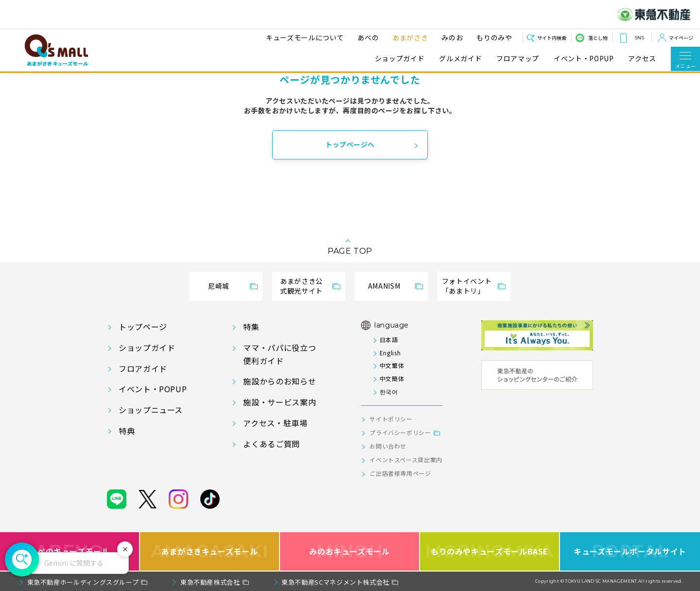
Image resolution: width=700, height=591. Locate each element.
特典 (127, 431)
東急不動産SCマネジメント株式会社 (335, 582)
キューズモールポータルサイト (630, 551)
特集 (251, 327)
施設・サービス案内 (280, 402)
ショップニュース (151, 410)
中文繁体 (392, 365)
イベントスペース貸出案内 (406, 460)
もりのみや (491, 37)
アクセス (642, 59)
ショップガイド (400, 59)
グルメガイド (460, 59)
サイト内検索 (552, 38)
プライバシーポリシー (400, 432)
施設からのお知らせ (280, 381)
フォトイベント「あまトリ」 (467, 286)
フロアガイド (143, 368)
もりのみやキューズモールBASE (489, 551)
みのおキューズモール (349, 551)
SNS (639, 38)
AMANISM (384, 286)
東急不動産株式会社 (210, 582)
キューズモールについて (302, 37)
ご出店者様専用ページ (400, 473)
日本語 (389, 339)
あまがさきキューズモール (210, 551)
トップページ (143, 327)
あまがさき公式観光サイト (301, 286)
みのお (449, 37)
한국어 (389, 391)
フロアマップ (518, 59)
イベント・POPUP (584, 59)
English (390, 353)
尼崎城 (219, 286)
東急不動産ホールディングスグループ (83, 582)
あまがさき (407, 37)
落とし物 (598, 38)
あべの (365, 37)
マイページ (681, 38)
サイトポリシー (391, 419)
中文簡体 (392, 378)
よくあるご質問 (271, 444)
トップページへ (350, 144)
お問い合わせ (388, 446)
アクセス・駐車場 (275, 423)
